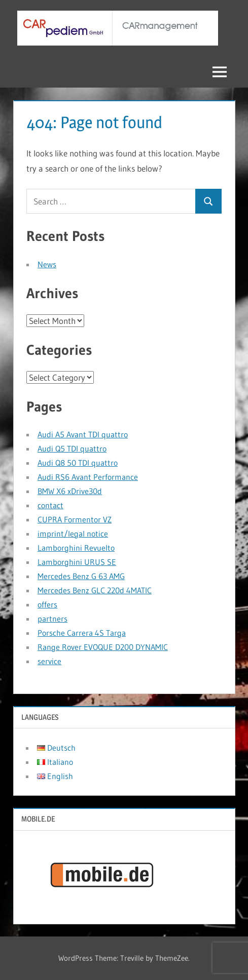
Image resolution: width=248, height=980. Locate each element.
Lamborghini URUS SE (77, 562)
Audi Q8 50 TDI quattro (78, 463)
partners (52, 619)
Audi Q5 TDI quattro (72, 448)
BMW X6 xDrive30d (70, 491)
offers (47, 604)
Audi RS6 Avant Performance (88, 477)
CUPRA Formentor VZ (75, 519)
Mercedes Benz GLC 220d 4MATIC (95, 590)
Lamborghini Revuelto (76, 548)
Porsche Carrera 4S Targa (82, 633)
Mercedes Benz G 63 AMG (81, 576)
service (49, 661)
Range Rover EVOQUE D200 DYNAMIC (103, 647)
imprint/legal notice (73, 534)
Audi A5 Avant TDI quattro (83, 434)
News (47, 264)
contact (50, 505)
